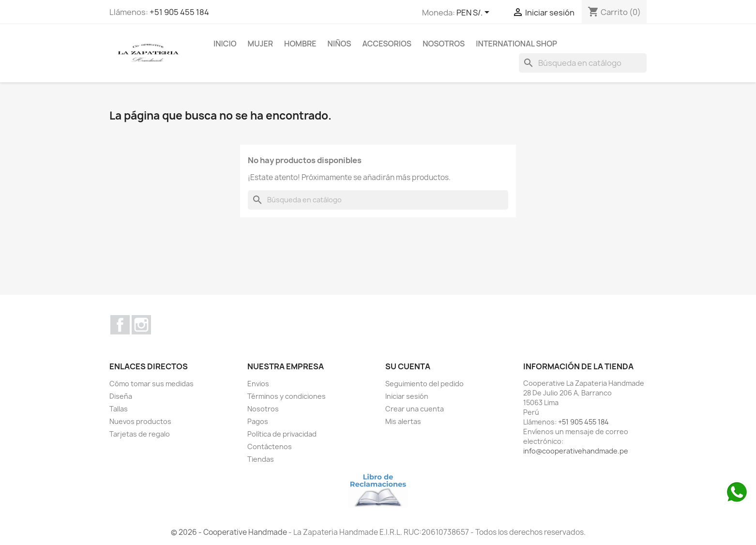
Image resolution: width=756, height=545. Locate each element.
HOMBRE (300, 44)
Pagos (258, 421)
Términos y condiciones (287, 396)
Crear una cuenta (415, 409)
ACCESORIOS (387, 44)
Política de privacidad (282, 434)
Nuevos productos (140, 421)
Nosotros (444, 44)
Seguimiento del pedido (424, 384)
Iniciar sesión (407, 396)
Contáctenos (270, 447)
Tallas (119, 409)
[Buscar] (583, 63)
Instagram (141, 325)
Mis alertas (403, 421)
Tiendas (261, 459)
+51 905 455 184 (179, 12)
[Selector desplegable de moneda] (475, 13)
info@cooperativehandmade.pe (576, 451)
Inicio (225, 44)
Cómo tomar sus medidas (151, 384)
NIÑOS (340, 44)
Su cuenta (408, 366)
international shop (516, 44)
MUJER (261, 44)
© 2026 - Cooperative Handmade (230, 532)
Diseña (121, 396)
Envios (258, 384)
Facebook (120, 325)
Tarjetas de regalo (140, 434)
